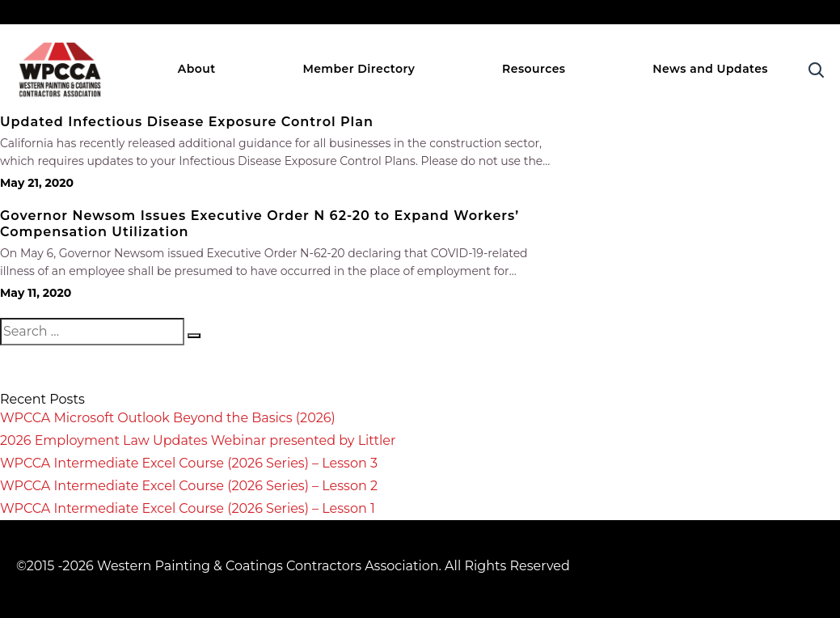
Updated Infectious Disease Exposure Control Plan (187, 122)
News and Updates (710, 69)
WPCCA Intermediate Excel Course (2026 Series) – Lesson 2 (189, 486)
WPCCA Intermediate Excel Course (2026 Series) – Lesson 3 (189, 463)
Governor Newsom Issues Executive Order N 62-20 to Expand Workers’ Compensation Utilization (260, 224)
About (197, 69)
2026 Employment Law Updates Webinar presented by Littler (198, 440)
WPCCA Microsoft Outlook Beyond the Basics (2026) (168, 418)
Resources (534, 69)
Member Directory (359, 69)
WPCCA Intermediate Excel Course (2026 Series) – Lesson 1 (188, 508)
